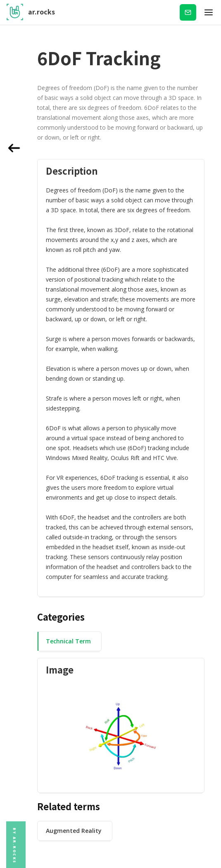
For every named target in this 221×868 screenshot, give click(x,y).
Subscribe (188, 12)
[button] (209, 12)
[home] (31, 12)
